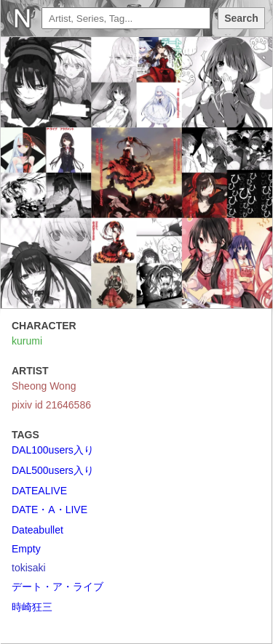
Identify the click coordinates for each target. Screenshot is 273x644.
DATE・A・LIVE (50, 510)
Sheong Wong (44, 386)
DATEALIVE (39, 491)
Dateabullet (37, 530)
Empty (26, 549)
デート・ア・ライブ (58, 587)
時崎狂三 (32, 607)
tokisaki (29, 568)
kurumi (27, 341)
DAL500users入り (53, 470)
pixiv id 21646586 (51, 405)
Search (241, 18)
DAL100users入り (53, 450)
